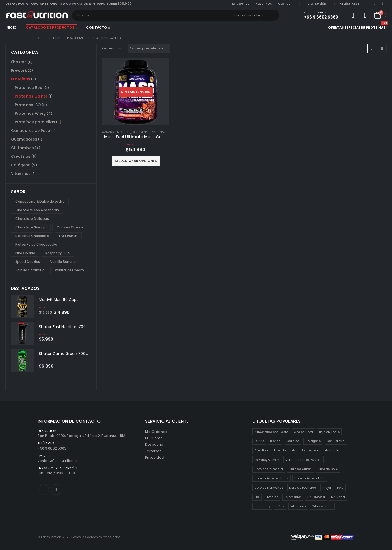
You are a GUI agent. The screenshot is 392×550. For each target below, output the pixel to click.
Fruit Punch (68, 236)
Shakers (19, 62)
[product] (136, 92)
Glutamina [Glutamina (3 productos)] (333, 450)
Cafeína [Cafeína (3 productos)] (293, 441)
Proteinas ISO (28, 105)
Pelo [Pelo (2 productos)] (340, 488)
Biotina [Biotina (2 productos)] (275, 441)
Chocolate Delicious (32, 219)
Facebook (43, 490)
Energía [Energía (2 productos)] (280, 450)
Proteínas (21, 79)
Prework (19, 70)
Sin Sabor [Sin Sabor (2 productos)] (338, 497)
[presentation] (85, 288)
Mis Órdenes (156, 432)
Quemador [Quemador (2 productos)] (293, 497)
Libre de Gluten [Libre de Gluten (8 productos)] (300, 469)
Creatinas (21, 156)
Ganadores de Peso (116, 132)
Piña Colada (25, 253)
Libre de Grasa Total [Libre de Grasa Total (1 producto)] (310, 478)
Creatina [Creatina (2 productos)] (261, 450)
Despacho (154, 445)
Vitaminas (21, 174)
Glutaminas (141, 132)
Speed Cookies (28, 262)
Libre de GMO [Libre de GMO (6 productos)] (328, 469)
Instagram (56, 490)
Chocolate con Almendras (37, 210)
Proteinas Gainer (164, 132)
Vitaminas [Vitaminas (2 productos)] (298, 506)
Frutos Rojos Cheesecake (36, 244)
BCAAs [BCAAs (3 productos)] (259, 441)
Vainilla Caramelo (30, 270)
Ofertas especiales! (347, 28)
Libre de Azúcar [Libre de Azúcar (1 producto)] (310, 460)
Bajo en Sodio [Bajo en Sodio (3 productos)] (329, 432)
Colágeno (21, 165)
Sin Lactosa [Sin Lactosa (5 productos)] (316, 497)
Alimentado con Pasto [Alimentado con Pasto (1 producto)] (271, 432)
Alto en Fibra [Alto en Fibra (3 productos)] (303, 432)
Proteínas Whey (30, 113)
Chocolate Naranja (31, 227)
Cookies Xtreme (70, 227)
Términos (153, 451)
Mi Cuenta (154, 438)
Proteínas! (376, 27)
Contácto (97, 28)
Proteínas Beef (29, 88)
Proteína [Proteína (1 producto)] (272, 497)
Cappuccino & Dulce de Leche (40, 201)
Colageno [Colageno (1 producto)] (313, 441)
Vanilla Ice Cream (69, 270)
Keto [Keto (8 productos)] (289, 460)
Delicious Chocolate (32, 236)
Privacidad (155, 457)
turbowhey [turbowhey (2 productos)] (262, 506)
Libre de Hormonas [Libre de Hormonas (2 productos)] (269, 488)
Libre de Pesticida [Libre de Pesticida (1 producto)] (303, 488)
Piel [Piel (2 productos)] (257, 497)
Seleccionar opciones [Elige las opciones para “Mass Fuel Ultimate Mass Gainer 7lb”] (136, 161)
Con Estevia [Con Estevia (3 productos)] (336, 441)
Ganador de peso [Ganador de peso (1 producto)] (306, 450)
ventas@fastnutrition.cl (58, 461)
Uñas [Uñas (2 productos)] (280, 506)
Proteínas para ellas (35, 122)
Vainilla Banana (63, 262)
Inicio (11, 28)
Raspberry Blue (58, 253)
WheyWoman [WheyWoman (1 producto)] (322, 506)
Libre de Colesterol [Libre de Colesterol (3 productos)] (269, 469)
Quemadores (24, 139)
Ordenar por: (113, 48)
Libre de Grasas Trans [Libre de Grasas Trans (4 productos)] (271, 478)
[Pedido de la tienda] (149, 48)
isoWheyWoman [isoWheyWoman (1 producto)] (267, 460)
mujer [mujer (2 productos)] (327, 488)
